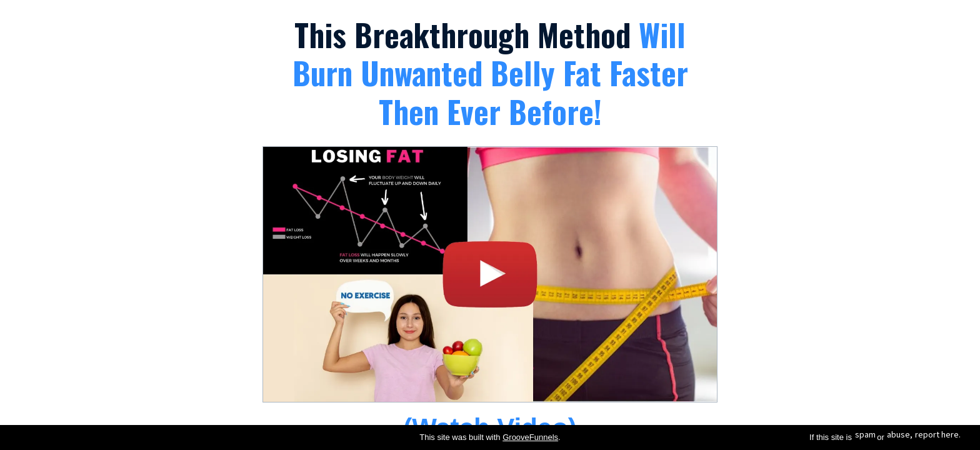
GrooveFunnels (530, 437)
